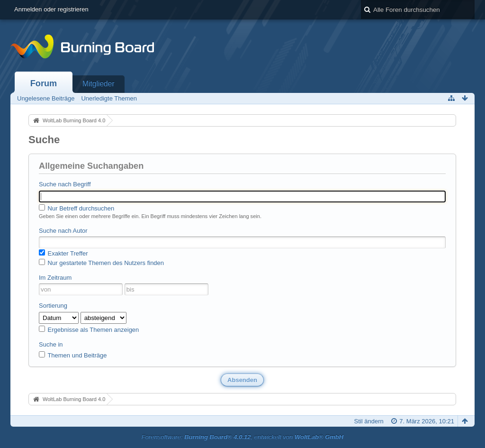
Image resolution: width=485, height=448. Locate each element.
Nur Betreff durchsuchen (76, 208)
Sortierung (53, 306)
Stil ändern (369, 421)
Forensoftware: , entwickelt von (242, 437)
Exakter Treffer (63, 253)
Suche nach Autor (63, 231)
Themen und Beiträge (73, 355)
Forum (44, 83)
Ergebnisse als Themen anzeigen (89, 329)
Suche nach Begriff (65, 184)
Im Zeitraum (55, 278)
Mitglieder (99, 84)
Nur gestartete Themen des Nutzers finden (101, 263)
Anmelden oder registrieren (51, 9)
